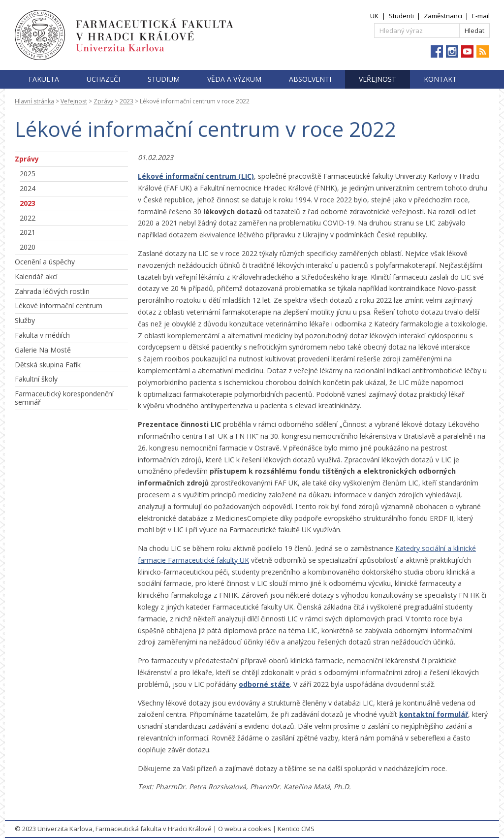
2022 (28, 218)
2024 (28, 188)
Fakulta (44, 79)
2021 (28, 232)
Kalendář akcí (36, 276)
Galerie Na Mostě (43, 350)
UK (374, 16)
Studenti (401, 16)
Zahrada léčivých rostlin (52, 291)
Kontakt (440, 79)
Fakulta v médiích (42, 335)
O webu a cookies (245, 829)
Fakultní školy (36, 379)
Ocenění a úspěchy (45, 262)
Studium (164, 79)
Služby (25, 320)
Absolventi (310, 79)
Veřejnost (378, 79)
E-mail (481, 16)
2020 (28, 247)
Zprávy (103, 101)
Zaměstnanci (443, 16)
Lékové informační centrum (59, 306)
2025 (28, 174)
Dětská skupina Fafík (48, 365)
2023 (126, 101)
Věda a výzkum (234, 79)
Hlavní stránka (34, 101)
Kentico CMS (296, 829)
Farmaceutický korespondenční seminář (64, 398)
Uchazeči (103, 79)
